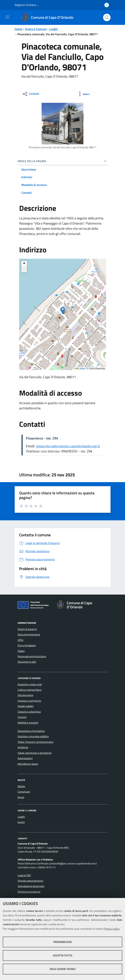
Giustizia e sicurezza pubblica (33, 736)
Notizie (21, 786)
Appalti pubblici (26, 706)
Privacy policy (112, 929)
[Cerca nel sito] (107, 17)
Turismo (22, 717)
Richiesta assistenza (29, 892)
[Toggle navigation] (7, 17)
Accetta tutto (63, 955)
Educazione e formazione (31, 731)
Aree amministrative (29, 634)
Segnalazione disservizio (31, 886)
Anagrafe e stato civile (30, 684)
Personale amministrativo (32, 656)
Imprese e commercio (29, 701)
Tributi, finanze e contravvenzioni (36, 742)
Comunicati (24, 792)
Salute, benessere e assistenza (35, 753)
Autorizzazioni (25, 758)
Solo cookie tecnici (63, 969)
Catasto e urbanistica (29, 712)
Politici (21, 651)
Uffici (21, 640)
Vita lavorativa (25, 695)
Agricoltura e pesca (28, 764)
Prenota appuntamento (30, 881)
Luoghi (53, 29)
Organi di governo (27, 629)
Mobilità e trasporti (28, 723)
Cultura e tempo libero (30, 690)
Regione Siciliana (25, 5)
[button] (38, 5)
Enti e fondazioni (27, 645)
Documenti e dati (27, 662)
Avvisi (21, 797)
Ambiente (23, 747)
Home (18, 29)
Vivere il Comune (36, 29)
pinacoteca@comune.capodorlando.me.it (68, 446)
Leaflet (80, 369)
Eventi (21, 822)
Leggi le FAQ (24, 875)
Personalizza (62, 942)
